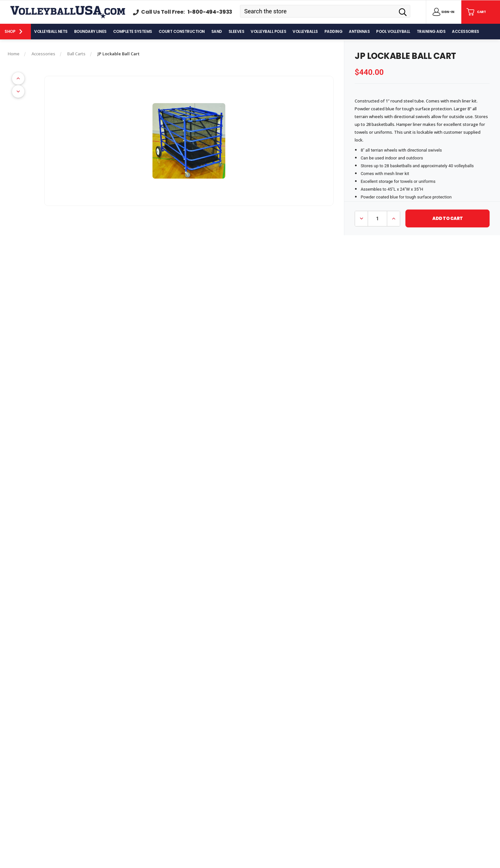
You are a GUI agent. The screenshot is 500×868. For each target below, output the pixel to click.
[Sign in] (442, 12)
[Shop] (15, 32)
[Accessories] (466, 32)
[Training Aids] (431, 32)
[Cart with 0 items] (475, 12)
